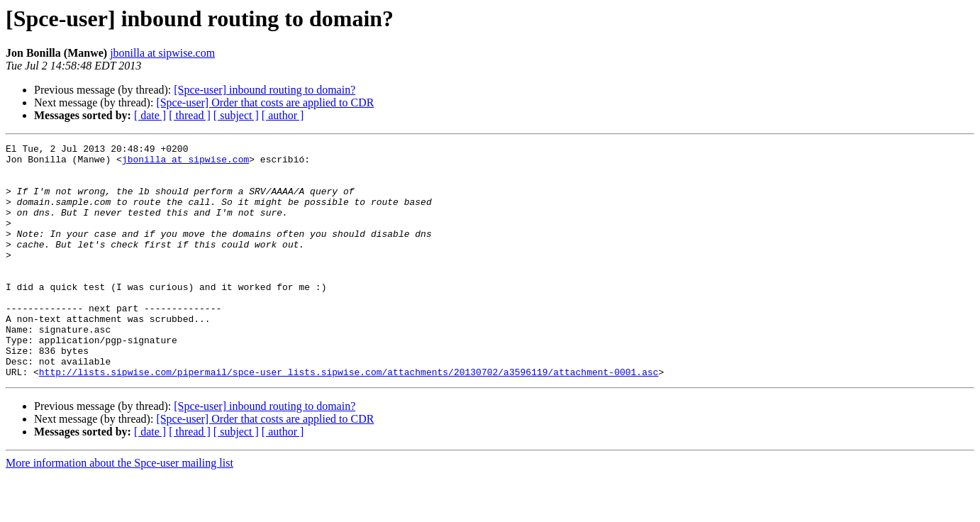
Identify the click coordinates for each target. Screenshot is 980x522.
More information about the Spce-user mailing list (119, 510)
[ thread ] (190, 115)
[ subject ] (236, 115)
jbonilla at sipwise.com (162, 53)
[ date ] (150, 115)
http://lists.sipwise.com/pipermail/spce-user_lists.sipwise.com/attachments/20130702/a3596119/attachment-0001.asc (349, 418)
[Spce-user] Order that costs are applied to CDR (265, 102)
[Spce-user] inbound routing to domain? (265, 90)
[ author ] (283, 115)
